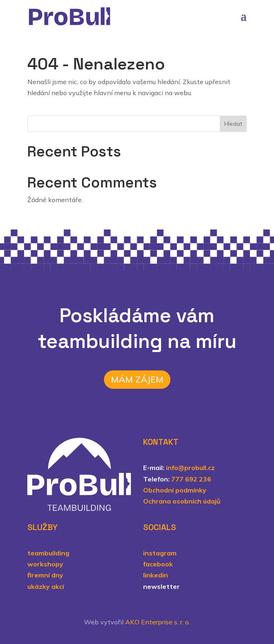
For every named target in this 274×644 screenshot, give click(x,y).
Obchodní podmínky (175, 490)
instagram (160, 553)
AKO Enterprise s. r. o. (158, 622)
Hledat (233, 124)
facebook (158, 564)
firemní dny (45, 575)
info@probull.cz (190, 468)
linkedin (156, 575)
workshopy (45, 564)
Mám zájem (137, 379)
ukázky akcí (46, 586)
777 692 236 (191, 479)
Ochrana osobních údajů (182, 501)
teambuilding (48, 553)
